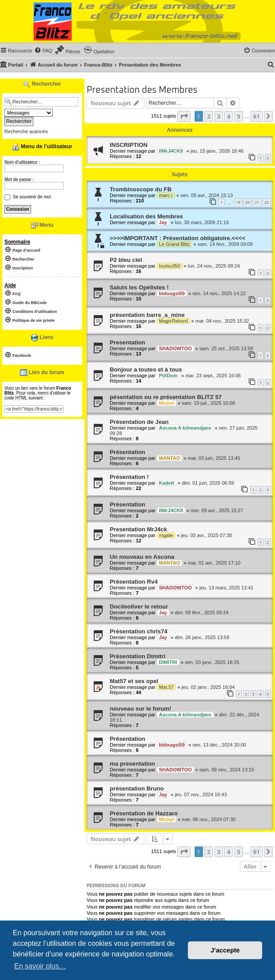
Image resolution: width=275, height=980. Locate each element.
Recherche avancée (26, 131)
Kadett (167, 483)
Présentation (128, 452)
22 (267, 202)
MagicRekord (173, 321)
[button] (184, 116)
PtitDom (168, 375)
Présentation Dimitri (137, 656)
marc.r (166, 195)
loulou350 (170, 266)
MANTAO (169, 458)
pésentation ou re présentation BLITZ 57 (166, 397)
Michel (167, 403)
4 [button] (229, 116)
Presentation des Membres (142, 90)
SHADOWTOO (175, 348)
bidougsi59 (172, 293)
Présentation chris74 (139, 631)
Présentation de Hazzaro (144, 813)
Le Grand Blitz (175, 244)
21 (257, 202)
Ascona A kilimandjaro (185, 428)
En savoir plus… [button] (40, 966)
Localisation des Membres (146, 216)
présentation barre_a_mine (147, 315)
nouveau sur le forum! (141, 709)
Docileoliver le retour (139, 607)
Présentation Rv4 (134, 582)
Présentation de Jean (139, 422)
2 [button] (209, 116)
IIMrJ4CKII (171, 151)
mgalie (166, 535)
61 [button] (257, 116)
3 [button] (219, 116)
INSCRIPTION (129, 145)
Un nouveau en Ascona (142, 557)
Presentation (128, 342)
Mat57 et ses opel (134, 681)
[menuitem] (43, 51)
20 (247, 202)
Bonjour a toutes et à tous (146, 369)
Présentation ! (129, 477)
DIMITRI (168, 662)
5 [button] (239, 116)
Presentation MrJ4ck (138, 529)
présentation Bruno (137, 788)
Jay (163, 222)
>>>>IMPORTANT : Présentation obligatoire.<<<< (177, 238)
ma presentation (132, 764)
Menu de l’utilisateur (42, 147)
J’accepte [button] (225, 950)
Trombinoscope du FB (141, 189)
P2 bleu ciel (126, 260)
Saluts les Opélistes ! (139, 287)
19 (238, 202)
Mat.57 (167, 687)
